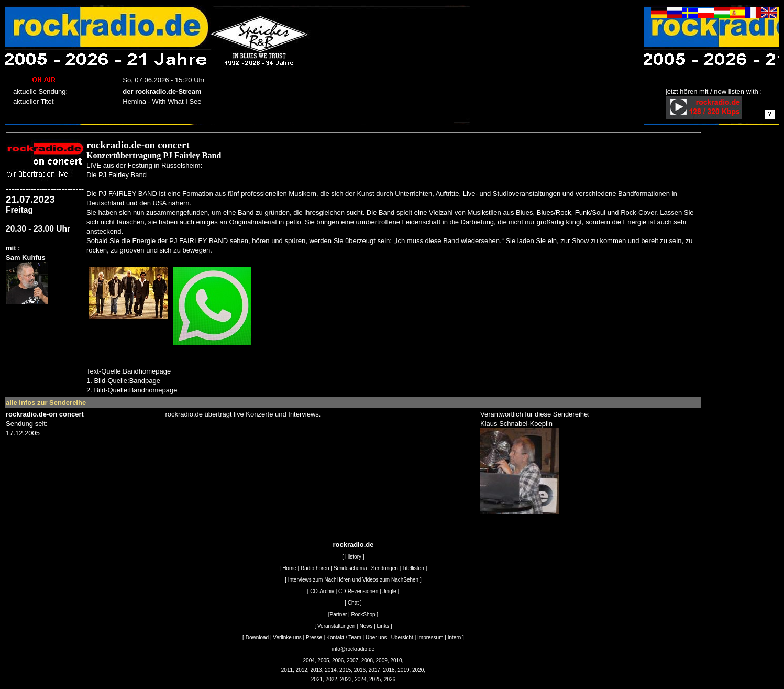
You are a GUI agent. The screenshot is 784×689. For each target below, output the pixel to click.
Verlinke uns (287, 637)
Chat (353, 603)
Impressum (430, 637)
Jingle (389, 591)
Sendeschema (350, 568)
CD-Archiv (322, 591)
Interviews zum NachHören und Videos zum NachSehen (353, 580)
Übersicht (402, 637)
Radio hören (315, 568)
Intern (455, 637)
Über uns (376, 637)
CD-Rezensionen (358, 591)
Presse (314, 637)
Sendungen (385, 568)
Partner (339, 614)
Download (257, 637)
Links (383, 626)
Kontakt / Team (344, 637)
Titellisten (413, 568)
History (353, 557)
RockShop (363, 614)
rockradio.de (353, 545)
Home (289, 568)
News (366, 626)
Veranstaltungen (336, 626)
